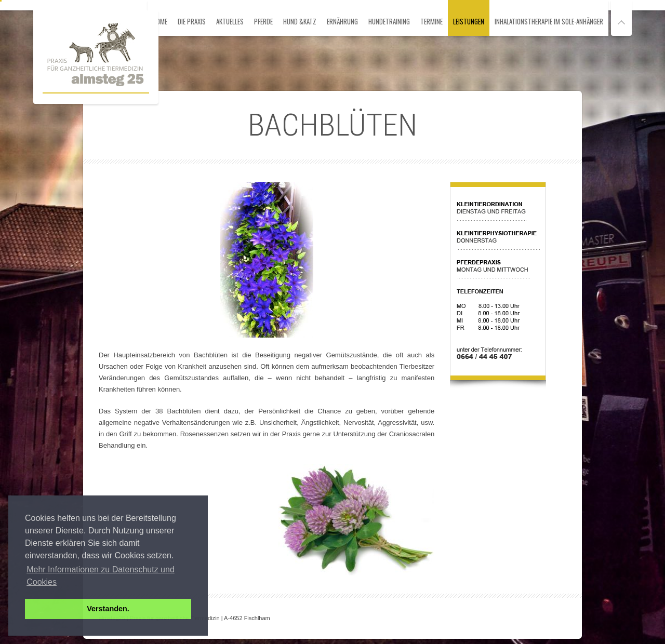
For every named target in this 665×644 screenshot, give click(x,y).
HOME (160, 21)
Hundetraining (389, 21)
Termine (431, 21)
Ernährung (342, 21)
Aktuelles (230, 21)
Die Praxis (192, 21)
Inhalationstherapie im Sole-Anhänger (549, 21)
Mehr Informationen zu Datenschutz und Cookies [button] (101, 576)
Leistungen (469, 21)
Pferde (263, 21)
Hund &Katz (300, 21)
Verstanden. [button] (108, 609)
